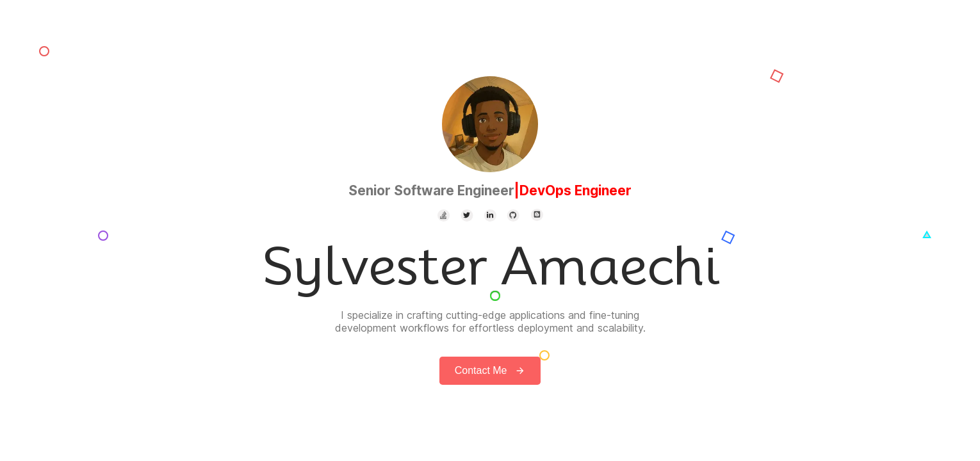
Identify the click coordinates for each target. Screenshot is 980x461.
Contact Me (490, 370)
